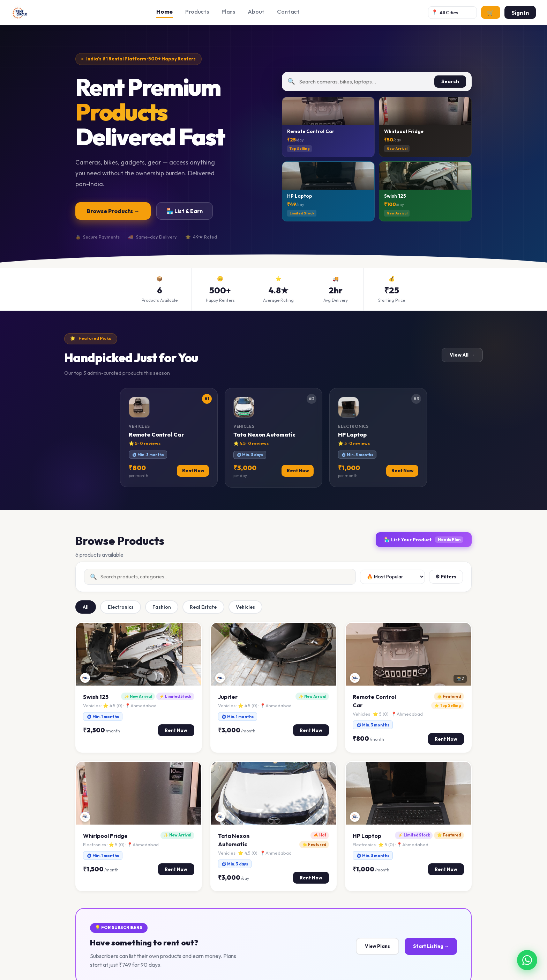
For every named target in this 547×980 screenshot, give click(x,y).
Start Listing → (431, 946)
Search (450, 81)
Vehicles (245, 607)
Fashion (162, 607)
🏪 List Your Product (424, 540)
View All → (462, 355)
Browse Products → (113, 211)
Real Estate (203, 607)
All (86, 607)
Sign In (520, 13)
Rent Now (176, 730)
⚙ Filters (446, 577)
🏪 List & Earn (185, 211)
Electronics (121, 607)
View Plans (377, 946)
